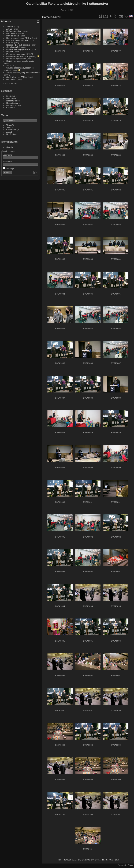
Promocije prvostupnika (17, 56)
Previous (67, 860)
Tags (9, 125)
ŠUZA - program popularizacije (20, 61)
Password (7, 161)
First (59, 860)
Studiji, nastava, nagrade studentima (23, 72)
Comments (11, 130)
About (9, 132)
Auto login (9, 168)
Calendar (11, 107)
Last (117, 860)
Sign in (10, 147)
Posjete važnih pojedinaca (18, 49)
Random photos (14, 105)
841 (79, 860)
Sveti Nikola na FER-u (17, 77)
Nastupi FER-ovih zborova (18, 45)
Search (10, 127)
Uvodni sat (11, 79)
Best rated (11, 98)
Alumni (10, 27)
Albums (6, 21)
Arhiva (9, 29)
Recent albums (13, 103)
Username (7, 155)
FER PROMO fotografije (17, 40)
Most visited (12, 96)
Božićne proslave (14, 31)
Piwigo (131, 865)
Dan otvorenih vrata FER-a (19, 38)
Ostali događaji (13, 47)
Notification (12, 134)
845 (97, 860)
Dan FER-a (12, 33)
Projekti (10, 52)
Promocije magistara (16, 54)
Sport (9, 65)
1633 (104, 860)
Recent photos (13, 101)
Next (111, 860)
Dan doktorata (13, 36)
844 (93, 860)
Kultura (10, 42)
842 (84, 860)
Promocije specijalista (16, 59)
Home (46, 17)
